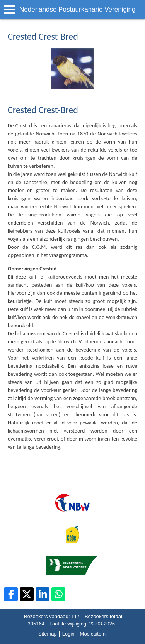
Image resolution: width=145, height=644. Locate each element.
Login (68, 634)
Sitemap (48, 634)
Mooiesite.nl (93, 634)
